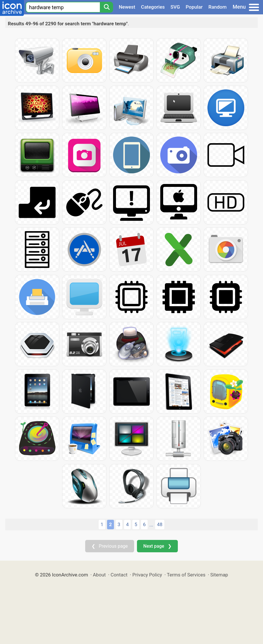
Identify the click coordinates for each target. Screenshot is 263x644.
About (99, 575)
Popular (194, 7)
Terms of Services (186, 575)
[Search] (106, 7)
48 (160, 524)
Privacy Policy (147, 575)
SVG (175, 7)
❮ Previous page (110, 546)
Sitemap (219, 575)
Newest (127, 7)
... (151, 525)
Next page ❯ (157, 546)
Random (217, 7)
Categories (153, 7)
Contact (119, 575)
